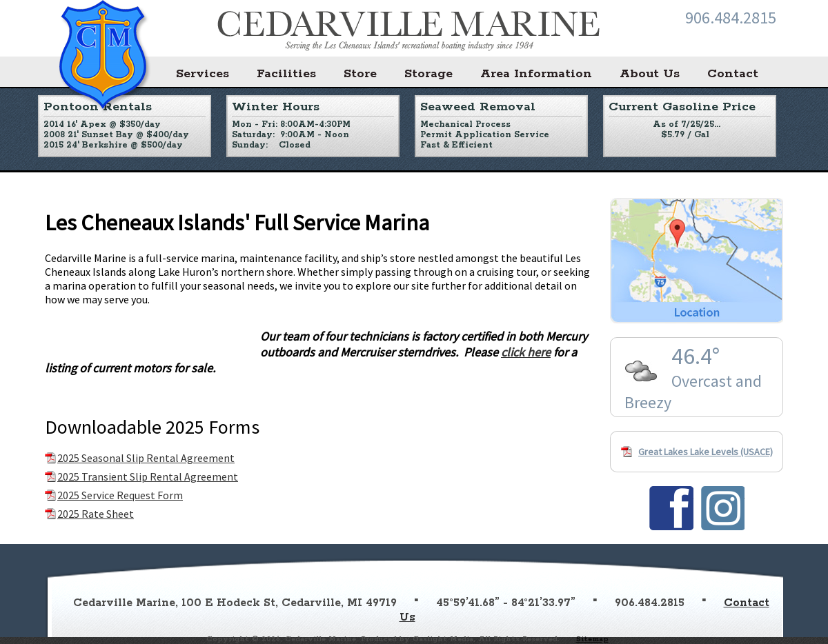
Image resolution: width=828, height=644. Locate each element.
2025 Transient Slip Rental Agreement (148, 476)
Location (697, 261)
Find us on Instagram (722, 508)
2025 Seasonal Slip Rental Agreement (146, 458)
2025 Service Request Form (120, 495)
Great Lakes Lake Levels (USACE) (706, 452)
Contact (733, 74)
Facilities (286, 74)
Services (203, 74)
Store (360, 74)
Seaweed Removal (478, 107)
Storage (428, 74)
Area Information (536, 74)
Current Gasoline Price (682, 107)
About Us (650, 74)
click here (526, 352)
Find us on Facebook (671, 508)
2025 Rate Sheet (96, 514)
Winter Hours (276, 107)
